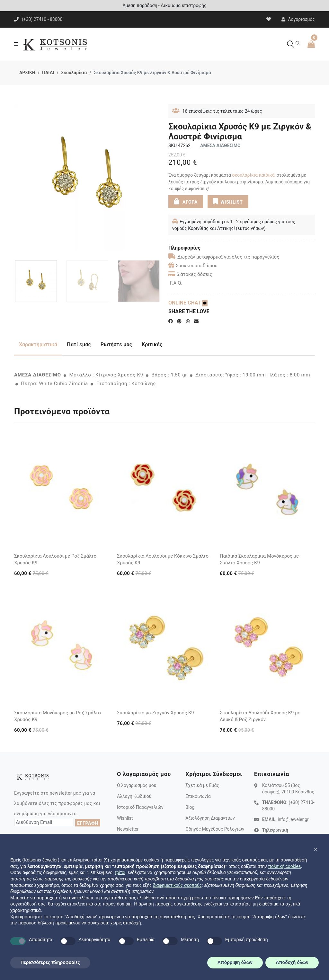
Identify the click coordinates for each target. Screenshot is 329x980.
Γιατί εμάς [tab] (79, 344)
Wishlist (125, 818)
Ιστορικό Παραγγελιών (140, 807)
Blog (190, 807)
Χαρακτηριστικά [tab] (38, 344)
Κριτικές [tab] (152, 344)
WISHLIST (228, 201)
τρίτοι (120, 872)
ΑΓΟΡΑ (186, 201)
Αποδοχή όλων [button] (292, 962)
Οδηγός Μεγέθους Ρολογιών (215, 829)
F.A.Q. (176, 283)
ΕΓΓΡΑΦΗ (88, 823)
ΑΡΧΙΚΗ (27, 73)
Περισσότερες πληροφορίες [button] (50, 962)
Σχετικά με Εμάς (202, 785)
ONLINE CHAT (188, 303)
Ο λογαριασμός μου (137, 785)
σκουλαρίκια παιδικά (253, 175)
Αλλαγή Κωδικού (134, 796)
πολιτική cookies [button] (284, 866)
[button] (316, 849)
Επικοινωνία (198, 796)
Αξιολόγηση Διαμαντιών (210, 818)
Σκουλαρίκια (74, 73)
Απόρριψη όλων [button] (235, 962)
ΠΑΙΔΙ (48, 73)
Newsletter (128, 829)
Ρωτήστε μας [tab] (116, 344)
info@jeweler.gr (293, 819)
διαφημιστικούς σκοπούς (177, 885)
